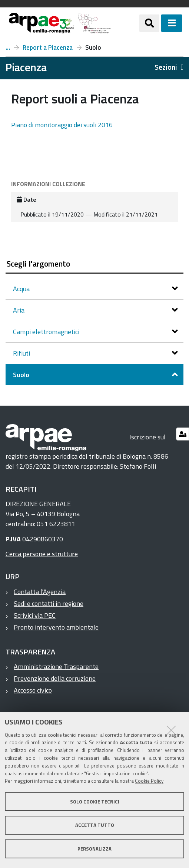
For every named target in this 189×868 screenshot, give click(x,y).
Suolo (22, 375)
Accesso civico (33, 690)
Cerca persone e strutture (42, 554)
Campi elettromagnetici (47, 332)
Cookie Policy (149, 781)
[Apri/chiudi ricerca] (149, 23)
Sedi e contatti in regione (49, 603)
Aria (19, 310)
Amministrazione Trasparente (56, 666)
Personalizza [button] (94, 849)
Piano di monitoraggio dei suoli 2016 (62, 125)
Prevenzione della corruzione (55, 678)
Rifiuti (22, 353)
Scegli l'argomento (38, 264)
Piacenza (8, 47)
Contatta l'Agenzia (40, 592)
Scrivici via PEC (35, 615)
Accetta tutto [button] (95, 825)
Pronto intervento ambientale (56, 627)
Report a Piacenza (48, 47)
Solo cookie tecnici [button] (95, 802)
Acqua (22, 289)
